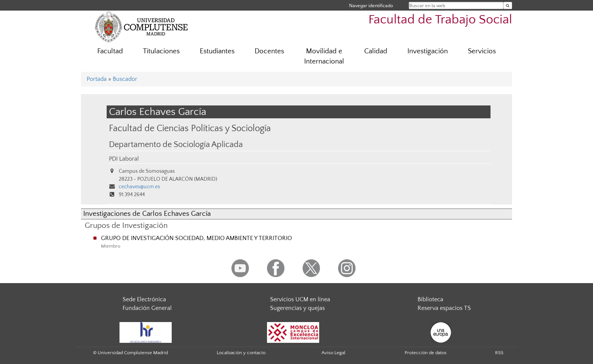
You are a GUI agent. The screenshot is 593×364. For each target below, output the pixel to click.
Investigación (428, 51)
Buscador (125, 79)
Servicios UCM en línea (300, 299)
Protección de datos (426, 353)
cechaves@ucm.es (139, 187)
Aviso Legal (333, 353)
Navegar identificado (371, 5)
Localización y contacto (241, 353)
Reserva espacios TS (444, 308)
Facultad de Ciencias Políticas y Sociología (190, 128)
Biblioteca (430, 299)
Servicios (482, 51)
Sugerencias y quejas (297, 308)
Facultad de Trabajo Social (440, 20)
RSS (499, 353)
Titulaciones (161, 51)
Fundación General (147, 308)
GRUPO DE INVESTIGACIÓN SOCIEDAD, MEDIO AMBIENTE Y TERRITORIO (196, 238)
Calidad (376, 51)
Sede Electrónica (144, 299)
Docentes (269, 51)
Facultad (110, 51)
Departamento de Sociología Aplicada (176, 145)
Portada (97, 79)
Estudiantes (217, 51)
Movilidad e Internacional (324, 56)
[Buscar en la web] (508, 5)
